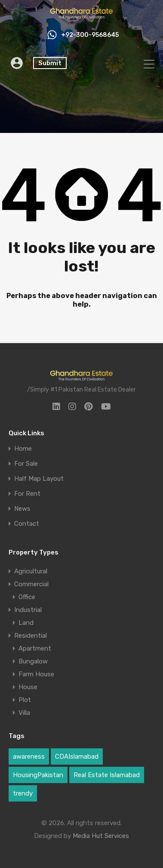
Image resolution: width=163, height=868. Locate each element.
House (28, 687)
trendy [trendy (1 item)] (23, 793)
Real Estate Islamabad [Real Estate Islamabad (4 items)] (107, 775)
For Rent (27, 494)
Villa (24, 713)
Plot (25, 700)
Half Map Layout (39, 479)
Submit (50, 63)
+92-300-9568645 (90, 35)
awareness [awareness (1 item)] (29, 756)
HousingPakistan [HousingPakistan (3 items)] (38, 775)
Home (23, 449)
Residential (31, 636)
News (22, 509)
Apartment (35, 648)
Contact (27, 524)
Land (26, 623)
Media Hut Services (101, 836)
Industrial (28, 610)
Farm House (36, 674)
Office (27, 597)
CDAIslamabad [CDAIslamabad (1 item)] (77, 756)
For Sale (26, 464)
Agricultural (31, 571)
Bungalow (33, 661)
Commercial (31, 584)
